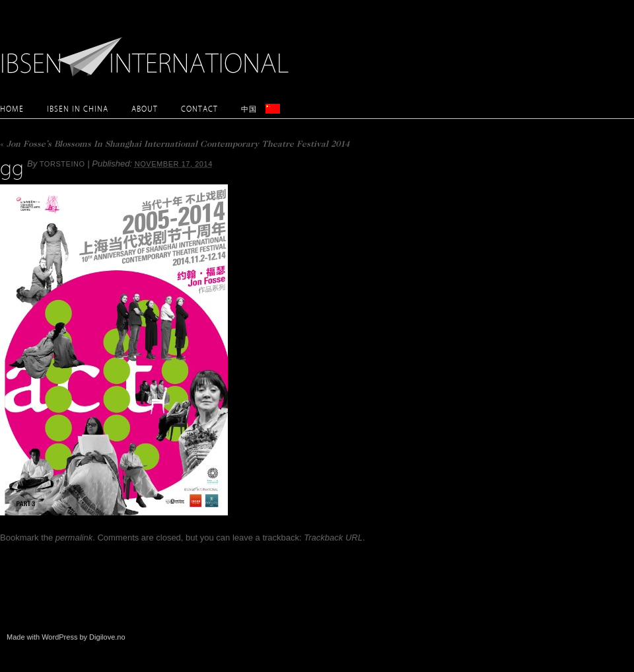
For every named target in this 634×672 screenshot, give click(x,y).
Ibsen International (149, 50)
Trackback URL (333, 538)
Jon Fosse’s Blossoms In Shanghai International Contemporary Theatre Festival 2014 (175, 145)
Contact (199, 109)
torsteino (62, 164)
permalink (74, 538)
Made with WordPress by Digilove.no (66, 637)
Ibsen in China (78, 109)
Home (12, 109)
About (145, 109)
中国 (249, 109)
